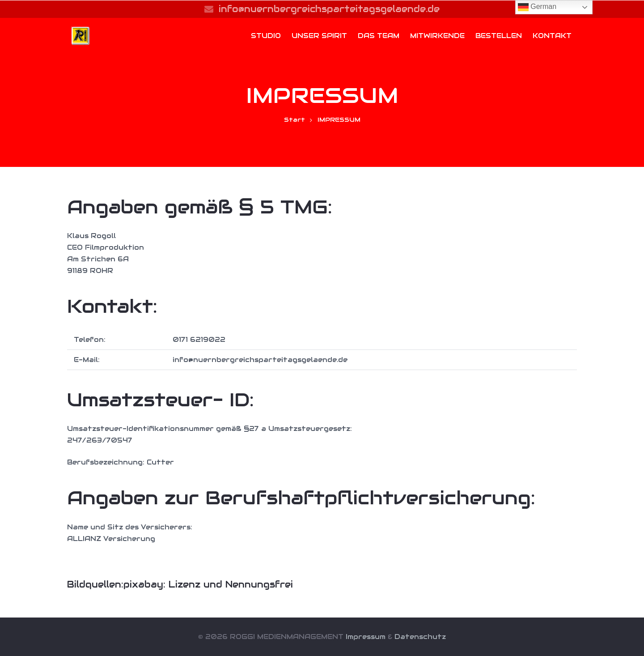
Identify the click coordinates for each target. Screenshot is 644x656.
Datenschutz (420, 637)
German (537, 7)
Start (294, 120)
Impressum (366, 637)
